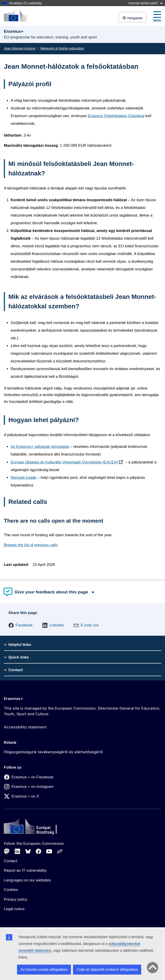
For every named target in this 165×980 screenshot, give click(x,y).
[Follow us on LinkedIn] (17, 851)
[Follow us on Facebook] (39, 851)
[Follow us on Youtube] (49, 851)
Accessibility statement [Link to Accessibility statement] (25, 727)
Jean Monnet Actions (20, 48)
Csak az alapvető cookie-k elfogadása (107, 969)
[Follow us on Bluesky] (28, 851)
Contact (11, 861)
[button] (21, 625)
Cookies (11, 890)
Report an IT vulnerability (25, 870)
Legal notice (14, 909)
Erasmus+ (13, 699)
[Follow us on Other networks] (60, 851)
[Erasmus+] (15, 16)
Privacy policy (16, 899)
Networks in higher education (62, 48)
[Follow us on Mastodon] (7, 851)
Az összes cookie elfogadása (44, 969)
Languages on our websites (27, 880)
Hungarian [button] (132, 18)
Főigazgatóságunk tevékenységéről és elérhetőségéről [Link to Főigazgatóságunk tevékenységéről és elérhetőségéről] (53, 752)
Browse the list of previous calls (31, 545)
